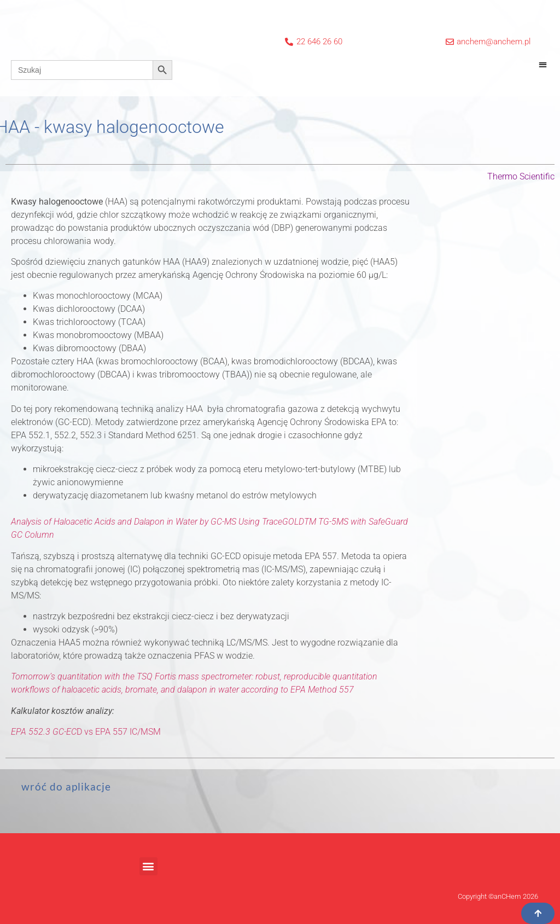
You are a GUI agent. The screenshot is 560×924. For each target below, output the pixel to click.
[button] (543, 64)
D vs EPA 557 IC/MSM (86, 732)
